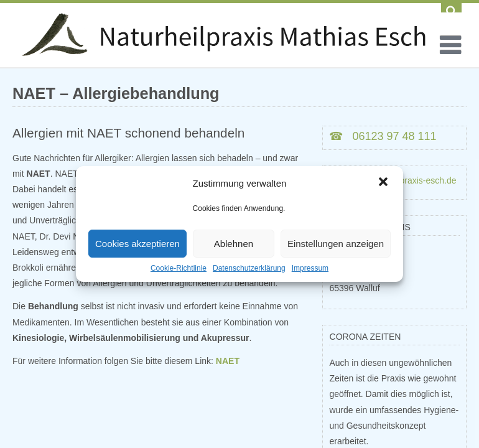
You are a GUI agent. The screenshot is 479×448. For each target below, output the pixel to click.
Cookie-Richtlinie (179, 268)
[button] (383, 183)
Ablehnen (234, 244)
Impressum (310, 268)
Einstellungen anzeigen (336, 244)
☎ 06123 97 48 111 (383, 136)
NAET (228, 361)
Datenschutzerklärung (249, 268)
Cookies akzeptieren (137, 244)
